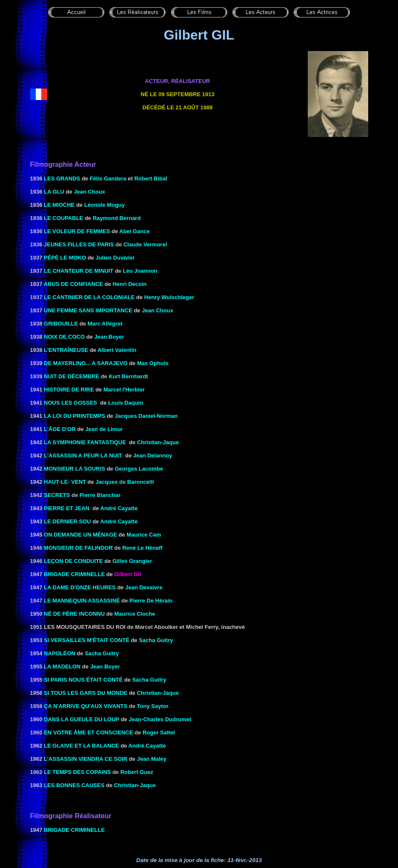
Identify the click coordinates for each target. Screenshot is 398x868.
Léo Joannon (140, 271)
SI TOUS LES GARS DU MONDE (86, 693)
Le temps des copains (77, 772)
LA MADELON (62, 667)
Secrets (57, 495)
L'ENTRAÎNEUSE (66, 350)
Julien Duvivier (115, 258)
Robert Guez (137, 772)
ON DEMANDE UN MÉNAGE (80, 535)
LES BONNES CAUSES (74, 785)
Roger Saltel (159, 732)
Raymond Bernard (117, 218)
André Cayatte (119, 508)
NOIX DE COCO (64, 337)
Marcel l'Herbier (124, 390)
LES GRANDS (62, 178)
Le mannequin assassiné (82, 601)
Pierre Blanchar (100, 495)
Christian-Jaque (158, 442)
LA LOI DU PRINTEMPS (74, 416)
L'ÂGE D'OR (60, 429)
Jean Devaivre (144, 587)
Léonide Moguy (105, 205)
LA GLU (54, 192)
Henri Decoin (129, 284)
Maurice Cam (144, 535)
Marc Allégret (105, 324)
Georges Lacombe (139, 469)
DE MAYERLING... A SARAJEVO (86, 363)
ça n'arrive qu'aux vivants (86, 706)
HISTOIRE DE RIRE (69, 390)
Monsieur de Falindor (78, 548)
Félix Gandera (108, 178)
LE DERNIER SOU (67, 521)
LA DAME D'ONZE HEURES (80, 587)
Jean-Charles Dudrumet (160, 719)
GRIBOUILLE (61, 324)
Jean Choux (89, 192)
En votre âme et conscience (88, 732)
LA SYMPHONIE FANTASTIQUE (85, 442)
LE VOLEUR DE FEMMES (77, 231)
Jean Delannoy (153, 455)
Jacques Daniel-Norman (146, 416)
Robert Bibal (150, 178)
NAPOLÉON (60, 653)
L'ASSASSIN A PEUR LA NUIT (83, 455)
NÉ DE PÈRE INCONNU (74, 614)
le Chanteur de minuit (79, 271)
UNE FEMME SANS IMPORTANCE (88, 310)
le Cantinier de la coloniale (89, 297)
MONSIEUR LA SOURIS (74, 469)
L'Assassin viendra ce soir (86, 759)
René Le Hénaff (142, 548)
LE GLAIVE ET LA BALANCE (81, 746)
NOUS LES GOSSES (70, 403)
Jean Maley (152, 759)
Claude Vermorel (145, 244)
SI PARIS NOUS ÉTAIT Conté (83, 680)
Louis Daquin (126, 403)
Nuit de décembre (72, 376)
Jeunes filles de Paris (79, 244)
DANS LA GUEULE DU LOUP (82, 719)
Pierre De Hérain (151, 601)
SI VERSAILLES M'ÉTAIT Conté (87, 640)
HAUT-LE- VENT (65, 482)
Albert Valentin (117, 350)
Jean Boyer (109, 337)
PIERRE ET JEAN (67, 508)
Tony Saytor (153, 706)
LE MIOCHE (59, 205)
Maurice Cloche (135, 614)
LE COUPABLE (63, 218)
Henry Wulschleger (169, 297)
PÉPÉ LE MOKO (65, 258)
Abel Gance (135, 231)
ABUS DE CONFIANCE (73, 284)
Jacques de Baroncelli (125, 482)
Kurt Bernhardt (128, 376)
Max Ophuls (153, 363)
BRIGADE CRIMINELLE (74, 574)
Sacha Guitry (156, 640)
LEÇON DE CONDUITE (73, 561)
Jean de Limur (104, 429)
